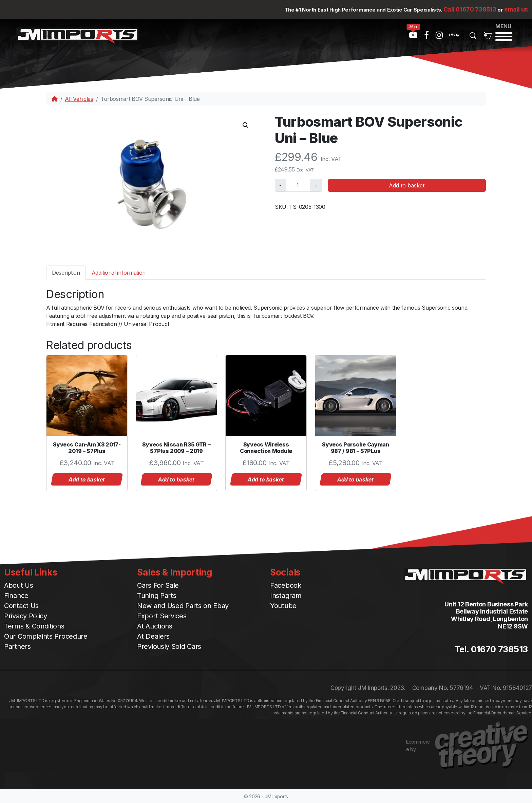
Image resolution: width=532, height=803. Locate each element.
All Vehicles (79, 99)
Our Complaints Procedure (46, 636)
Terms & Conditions (34, 626)
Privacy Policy (26, 616)
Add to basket (407, 185)
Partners (17, 646)
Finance (16, 596)
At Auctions (155, 626)
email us (516, 9)
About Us (19, 585)
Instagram (286, 596)
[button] (246, 125)
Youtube (283, 606)
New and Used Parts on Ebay (183, 606)
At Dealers (153, 636)
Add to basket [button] (87, 479)
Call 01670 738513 (470, 9)
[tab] (66, 272)
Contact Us (21, 606)
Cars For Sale (158, 585)
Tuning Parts (157, 596)
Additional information (119, 273)
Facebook (286, 585)
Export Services (162, 616)
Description (66, 273)
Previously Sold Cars (169, 646)
